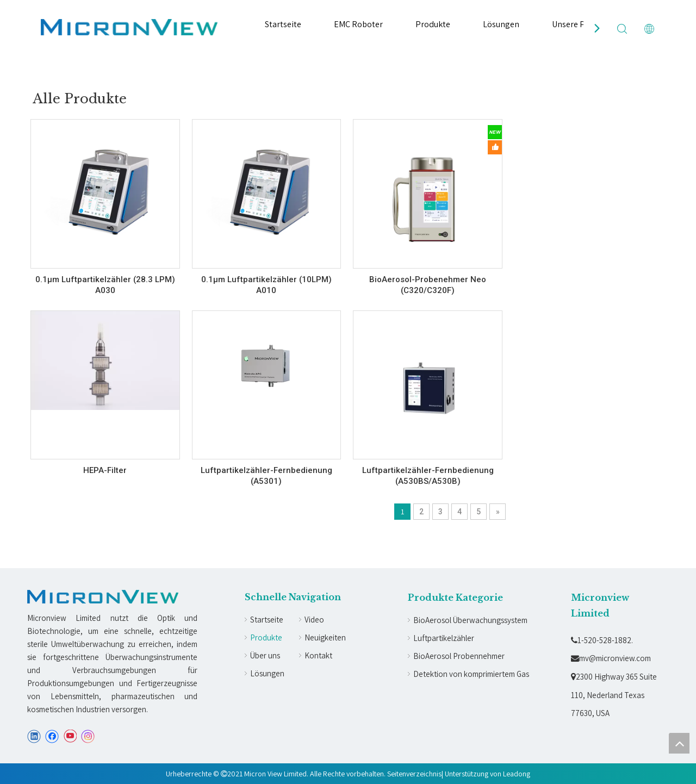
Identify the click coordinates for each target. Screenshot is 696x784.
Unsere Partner (580, 24)
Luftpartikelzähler (444, 638)
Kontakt (318, 655)
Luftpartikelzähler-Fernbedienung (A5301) (266, 476)
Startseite (283, 24)
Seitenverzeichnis (414, 774)
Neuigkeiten (325, 637)
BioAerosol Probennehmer (459, 656)
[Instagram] (88, 736)
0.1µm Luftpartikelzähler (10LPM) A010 (266, 285)
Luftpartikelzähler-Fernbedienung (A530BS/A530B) (428, 476)
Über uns (265, 655)
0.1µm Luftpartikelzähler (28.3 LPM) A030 (105, 285)
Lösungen (501, 24)
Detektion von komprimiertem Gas (471, 674)
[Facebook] (52, 736)
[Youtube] (70, 736)
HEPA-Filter (105, 470)
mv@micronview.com (611, 658)
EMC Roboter (358, 24)
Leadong (517, 774)
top (679, 743)
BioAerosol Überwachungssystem (470, 620)
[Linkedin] (34, 736)
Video (314, 620)
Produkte (433, 24)
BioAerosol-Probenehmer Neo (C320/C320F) (428, 285)
